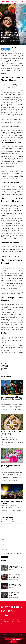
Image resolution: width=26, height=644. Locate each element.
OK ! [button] (7, 639)
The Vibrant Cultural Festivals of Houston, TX (11, 466)
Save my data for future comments (12, 553)
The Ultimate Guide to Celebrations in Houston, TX (12, 502)
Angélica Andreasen (5, 40)
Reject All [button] (13, 642)
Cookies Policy (19, 637)
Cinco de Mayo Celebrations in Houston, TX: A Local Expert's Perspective (16, 576)
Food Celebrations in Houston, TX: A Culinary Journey (12, 433)
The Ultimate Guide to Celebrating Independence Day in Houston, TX (11, 398)
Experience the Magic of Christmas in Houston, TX (15, 585)
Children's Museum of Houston (10, 269)
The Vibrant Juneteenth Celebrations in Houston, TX (16, 567)
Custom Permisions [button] (16, 639)
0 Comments (4, 41)
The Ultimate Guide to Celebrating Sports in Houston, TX (14, 594)
